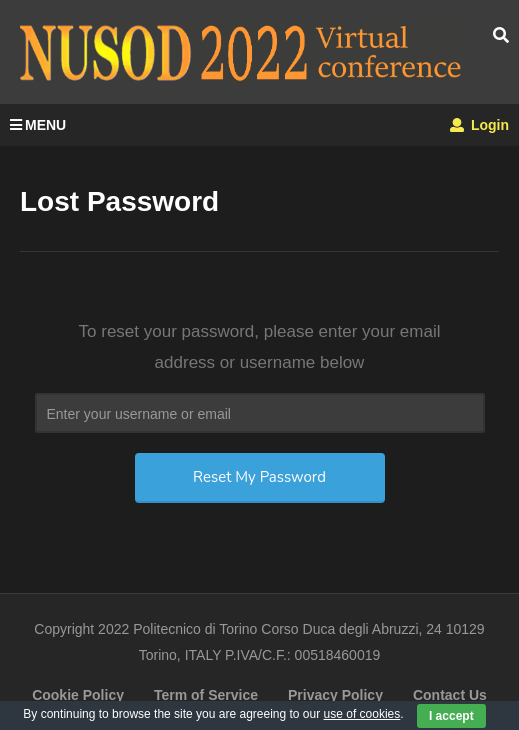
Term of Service (206, 695)
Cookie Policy (78, 695)
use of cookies (362, 714)
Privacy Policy (335, 695)
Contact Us (450, 695)
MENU (38, 125)
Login (479, 125)
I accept (451, 716)
